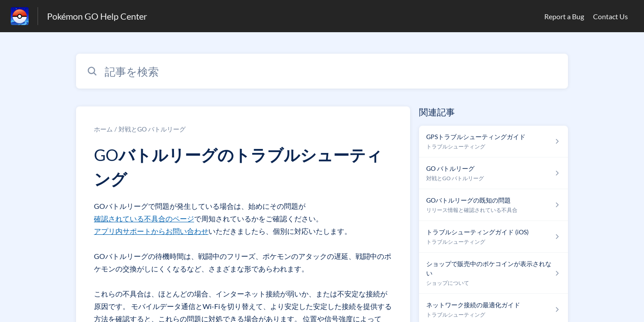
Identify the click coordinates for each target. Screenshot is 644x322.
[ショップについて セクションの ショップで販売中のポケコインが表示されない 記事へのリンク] (494, 273)
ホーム (103, 129)
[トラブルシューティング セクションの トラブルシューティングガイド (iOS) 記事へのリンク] (494, 237)
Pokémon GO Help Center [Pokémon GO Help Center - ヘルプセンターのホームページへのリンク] (97, 16)
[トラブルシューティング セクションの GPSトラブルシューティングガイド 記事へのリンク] (494, 142)
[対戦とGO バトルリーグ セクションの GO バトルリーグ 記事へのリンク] (494, 173)
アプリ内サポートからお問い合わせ (151, 231)
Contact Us (610, 16)
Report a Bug (564, 16)
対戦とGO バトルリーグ (152, 129)
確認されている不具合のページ (144, 218)
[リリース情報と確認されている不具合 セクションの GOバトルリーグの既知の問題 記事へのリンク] (494, 205)
